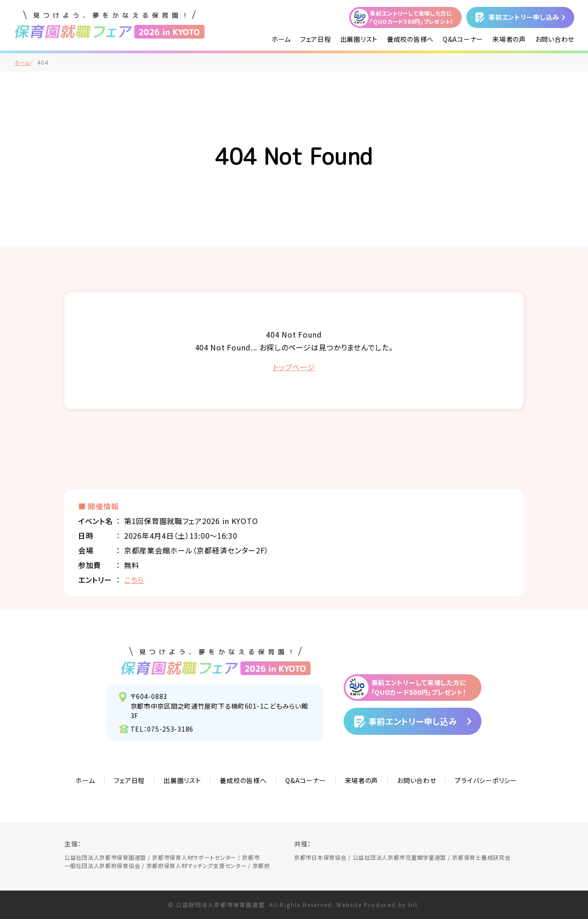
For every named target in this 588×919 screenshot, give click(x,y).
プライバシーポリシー (486, 780)
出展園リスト (359, 39)
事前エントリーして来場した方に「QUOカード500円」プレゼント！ (412, 17)
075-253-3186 (170, 729)
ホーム (281, 39)
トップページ (294, 367)
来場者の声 (509, 39)
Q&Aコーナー (463, 39)
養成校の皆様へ (410, 39)
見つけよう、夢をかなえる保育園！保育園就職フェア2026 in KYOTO (216, 661)
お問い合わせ (555, 39)
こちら (134, 580)
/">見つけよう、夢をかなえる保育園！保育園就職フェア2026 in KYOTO (110, 24)
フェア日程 (316, 39)
